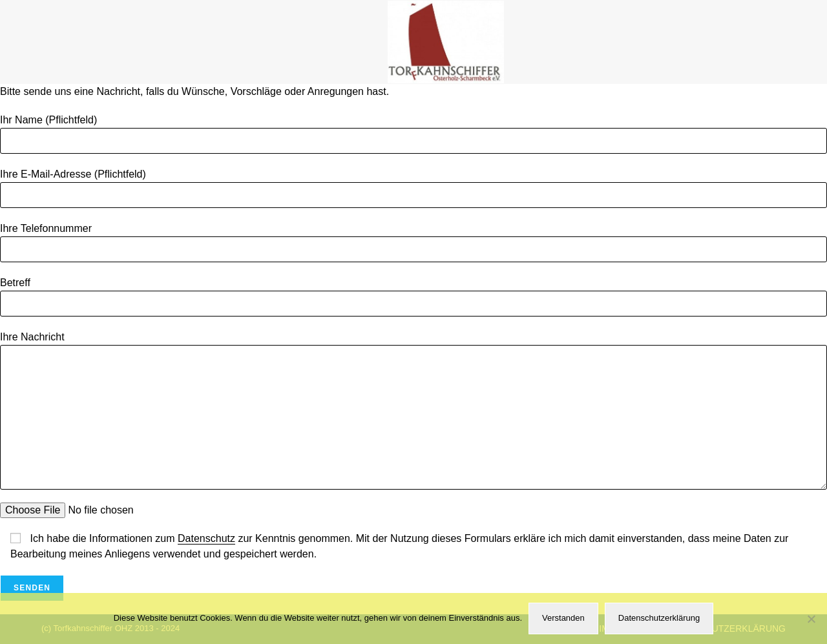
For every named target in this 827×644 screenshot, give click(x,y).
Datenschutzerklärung (659, 618)
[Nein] (811, 619)
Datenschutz (206, 538)
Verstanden (563, 618)
